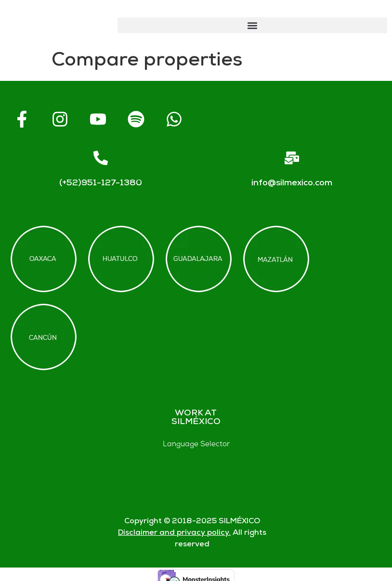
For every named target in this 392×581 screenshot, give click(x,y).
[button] (252, 25)
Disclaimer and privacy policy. (174, 533)
